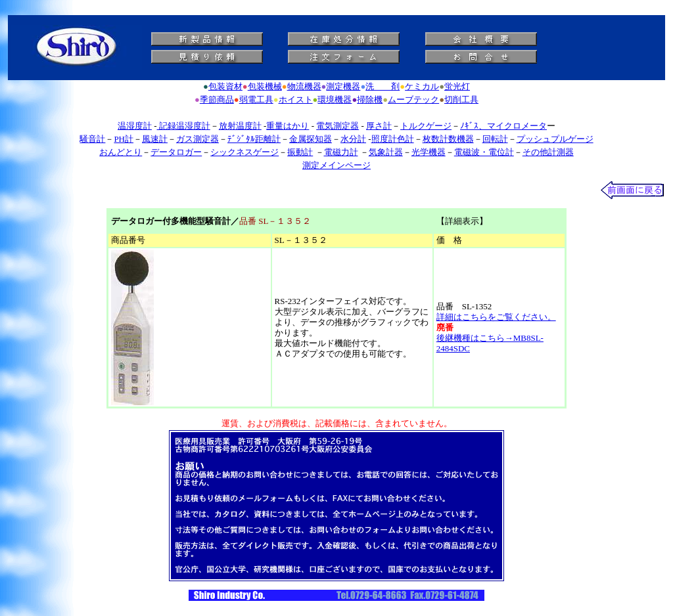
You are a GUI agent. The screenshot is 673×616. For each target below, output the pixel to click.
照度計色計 (393, 139)
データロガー (176, 152)
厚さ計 (379, 126)
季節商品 (217, 99)
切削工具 (461, 99)
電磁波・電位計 (484, 152)
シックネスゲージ (244, 152)
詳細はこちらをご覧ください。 (496, 317)
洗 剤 (383, 86)
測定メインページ (336, 165)
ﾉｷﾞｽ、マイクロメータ (503, 126)
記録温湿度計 (184, 126)
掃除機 (370, 99)
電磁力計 (341, 152)
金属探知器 (311, 139)
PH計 (124, 139)
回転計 (495, 139)
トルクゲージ (426, 126)
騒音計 (92, 139)
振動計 (300, 152)
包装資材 (225, 86)
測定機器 (343, 86)
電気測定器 (337, 126)
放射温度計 (240, 126)
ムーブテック (413, 99)
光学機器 (429, 152)
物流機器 (304, 86)
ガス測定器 (197, 139)
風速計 (155, 139)
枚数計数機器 (448, 139)
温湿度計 (135, 126)
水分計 (353, 139)
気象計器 (386, 152)
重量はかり (288, 126)
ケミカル (422, 86)
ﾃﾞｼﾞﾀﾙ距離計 (254, 139)
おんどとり (121, 152)
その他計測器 (548, 152)
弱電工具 (256, 99)
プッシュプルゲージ (555, 139)
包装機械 (265, 86)
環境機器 (335, 99)
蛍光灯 (457, 86)
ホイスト (296, 99)
